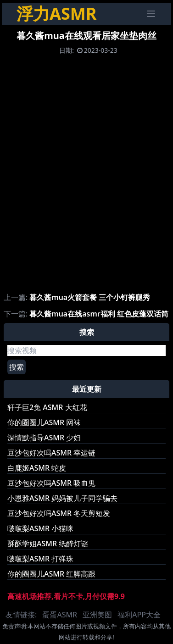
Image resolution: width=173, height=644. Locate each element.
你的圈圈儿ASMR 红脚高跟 (51, 574)
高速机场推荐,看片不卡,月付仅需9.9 (66, 596)
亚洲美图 (97, 615)
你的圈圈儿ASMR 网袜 (44, 422)
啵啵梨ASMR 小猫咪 (40, 528)
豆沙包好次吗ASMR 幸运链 (51, 453)
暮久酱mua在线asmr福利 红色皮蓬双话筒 (99, 314)
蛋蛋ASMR (59, 615)
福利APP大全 (139, 615)
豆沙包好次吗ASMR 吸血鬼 (51, 483)
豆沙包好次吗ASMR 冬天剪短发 (59, 513)
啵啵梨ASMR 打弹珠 (40, 559)
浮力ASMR (56, 14)
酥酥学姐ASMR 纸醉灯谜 (48, 544)
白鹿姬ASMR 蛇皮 (37, 468)
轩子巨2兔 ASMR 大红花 (47, 407)
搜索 (17, 367)
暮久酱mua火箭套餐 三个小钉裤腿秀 (90, 297)
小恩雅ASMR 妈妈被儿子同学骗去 (62, 498)
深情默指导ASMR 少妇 (44, 438)
